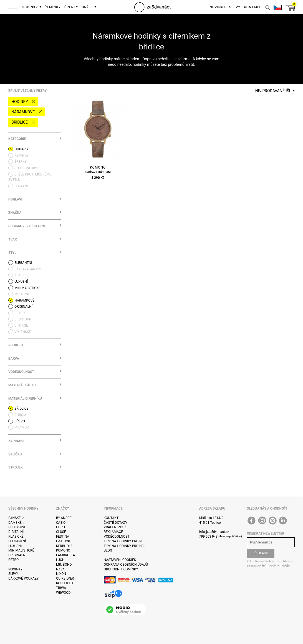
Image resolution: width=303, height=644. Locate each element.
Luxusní (15, 546)
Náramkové (23, 112)
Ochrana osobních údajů (126, 565)
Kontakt (111, 518)
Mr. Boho (64, 565)
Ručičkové (17, 527)
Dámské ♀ (17, 523)
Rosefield (65, 583)
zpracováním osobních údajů (270, 566)
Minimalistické (21, 550)
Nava (60, 569)
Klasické (16, 537)
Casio (61, 523)
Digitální (16, 532)
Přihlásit (261, 553)
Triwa (61, 588)
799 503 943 (209, 537)
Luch (60, 560)
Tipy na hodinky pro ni (123, 541)
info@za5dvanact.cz (214, 532)
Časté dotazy (116, 523)
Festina (63, 537)
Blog (108, 550)
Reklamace (113, 532)
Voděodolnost (117, 537)
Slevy (13, 574)
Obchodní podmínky (121, 569)
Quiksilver (65, 578)
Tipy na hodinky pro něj (125, 546)
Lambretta (65, 555)
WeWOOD (63, 593)
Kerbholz (64, 546)
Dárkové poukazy (23, 578)
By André (64, 518)
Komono (63, 550)
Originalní (17, 555)
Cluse (61, 532)
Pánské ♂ (16, 518)
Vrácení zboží (116, 527)
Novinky (15, 569)
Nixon (61, 574)
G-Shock (63, 541)
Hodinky (20, 102)
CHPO (60, 527)
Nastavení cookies (120, 560)
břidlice (20, 122)
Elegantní (17, 541)
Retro (13, 560)
